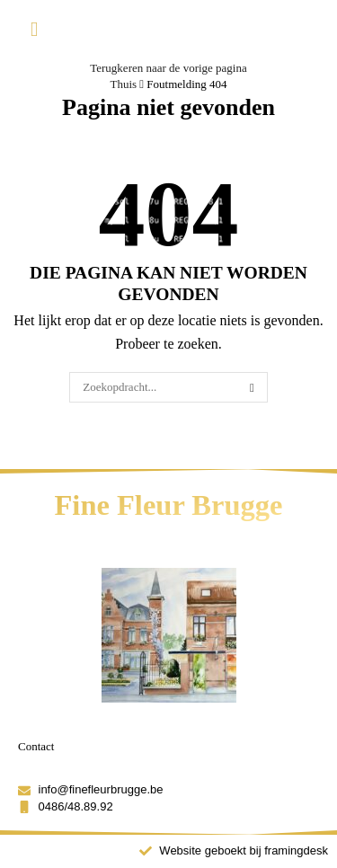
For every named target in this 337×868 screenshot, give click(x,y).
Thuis (123, 84)
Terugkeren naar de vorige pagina (168, 68)
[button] (34, 30)
